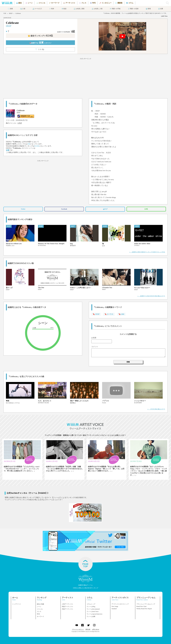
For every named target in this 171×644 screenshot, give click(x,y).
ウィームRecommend (93, 609)
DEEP (11, 13)
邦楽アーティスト (68, 607)
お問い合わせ (96, 629)
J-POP (20, 123)
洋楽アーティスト (68, 609)
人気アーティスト (68, 604)
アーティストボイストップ (120, 604)
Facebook (64, 209)
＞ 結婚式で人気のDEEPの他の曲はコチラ (151, 296)
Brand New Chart (141, 606)
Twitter (23, 209)
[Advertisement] (85, 78)
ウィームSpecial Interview (95, 614)
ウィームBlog (91, 607)
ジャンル (40, 609)
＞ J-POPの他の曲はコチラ (156, 409)
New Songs (115, 606)
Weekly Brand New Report (144, 609)
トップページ (17, 604)
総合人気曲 (40, 604)
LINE (146, 209)
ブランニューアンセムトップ (146, 604)
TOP (5, 13)
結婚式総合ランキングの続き (20, 219)
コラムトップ (91, 604)
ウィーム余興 (91, 616)
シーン (39, 607)
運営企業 (88, 629)
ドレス (39, 612)
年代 (38, 614)
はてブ (105, 209)
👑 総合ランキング (40, 36)
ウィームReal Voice (93, 612)
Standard (114, 609)
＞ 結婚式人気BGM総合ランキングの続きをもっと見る (147, 252)
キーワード (40, 616)
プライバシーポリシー (78, 629)
